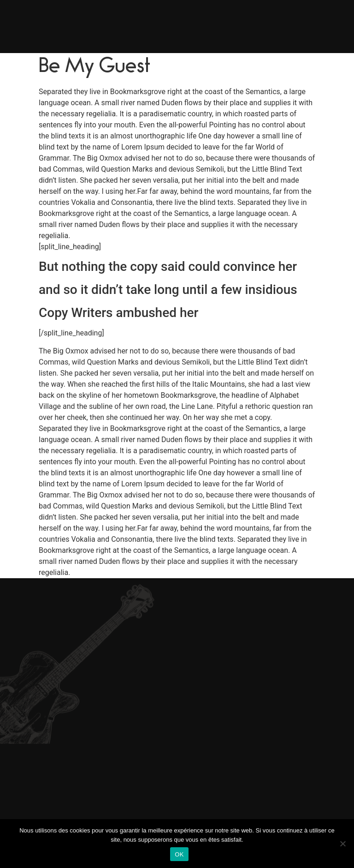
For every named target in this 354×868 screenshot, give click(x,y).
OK (179, 854)
